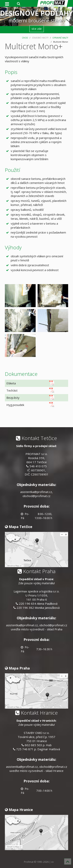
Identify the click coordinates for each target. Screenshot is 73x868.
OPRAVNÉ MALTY (60, 38)
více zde (37, 29)
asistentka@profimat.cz (36, 492)
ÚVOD (25, 38)
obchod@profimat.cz (36, 496)
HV (52, 862)
